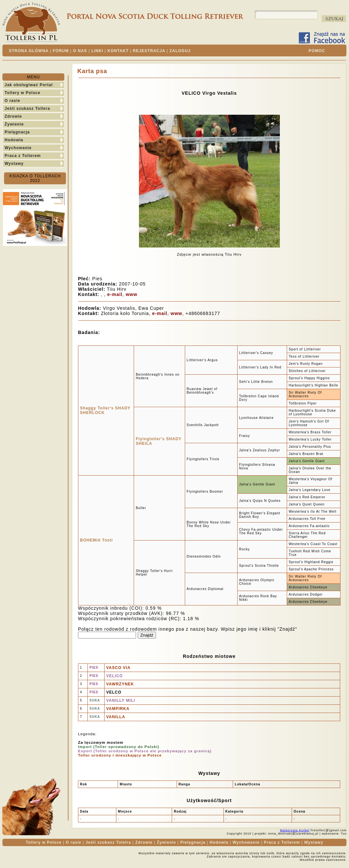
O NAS (80, 51)
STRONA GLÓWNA (29, 51)
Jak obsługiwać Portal (29, 85)
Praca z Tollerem (23, 156)
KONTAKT (118, 51)
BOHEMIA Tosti (96, 540)
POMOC (317, 51)
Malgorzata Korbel (295, 830)
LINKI (97, 51)
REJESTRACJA (149, 51)
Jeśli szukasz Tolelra (108, 842)
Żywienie (14, 124)
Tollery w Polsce (22, 93)
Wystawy (14, 164)
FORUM (61, 51)
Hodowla (14, 140)
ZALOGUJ (180, 51)
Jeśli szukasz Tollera (27, 108)
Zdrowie (13, 116)
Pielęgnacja (17, 132)
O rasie (12, 101)
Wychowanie (18, 148)
